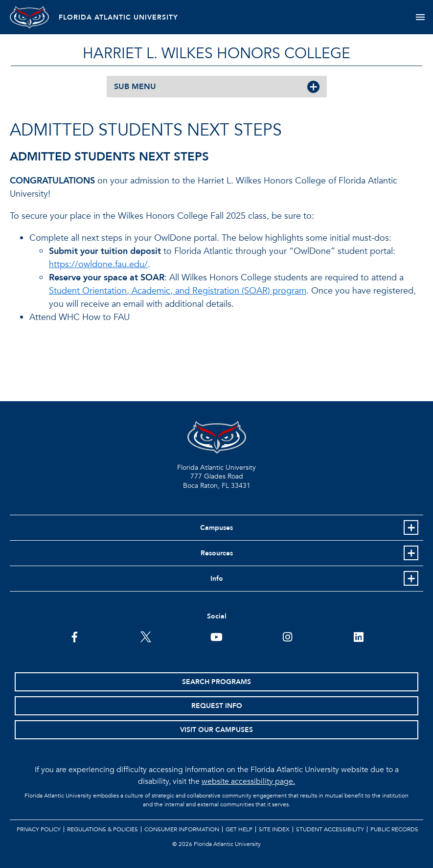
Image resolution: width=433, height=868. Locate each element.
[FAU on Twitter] (146, 636)
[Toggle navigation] (420, 17)
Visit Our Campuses (216, 730)
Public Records (394, 829)
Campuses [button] (216, 528)
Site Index (274, 829)
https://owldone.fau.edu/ (98, 264)
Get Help (239, 829)
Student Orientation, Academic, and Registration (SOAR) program (178, 291)
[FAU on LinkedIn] (358, 636)
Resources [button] (217, 553)
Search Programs (216, 682)
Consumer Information (182, 829)
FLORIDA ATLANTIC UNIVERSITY (118, 17)
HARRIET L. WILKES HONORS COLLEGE (216, 54)
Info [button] (217, 579)
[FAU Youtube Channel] (216, 636)
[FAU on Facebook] (75, 636)
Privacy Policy (39, 829)
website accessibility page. (248, 781)
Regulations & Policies (103, 829)
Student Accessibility (330, 829)
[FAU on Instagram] (287, 636)
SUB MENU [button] (135, 87)
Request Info (217, 706)
